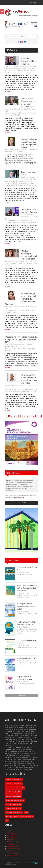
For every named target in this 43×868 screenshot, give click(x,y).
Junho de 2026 (12, 835)
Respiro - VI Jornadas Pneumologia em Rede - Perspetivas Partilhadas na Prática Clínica (27, 588)
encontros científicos (12, 788)
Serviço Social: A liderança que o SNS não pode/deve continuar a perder (28, 102)
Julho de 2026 (11, 837)
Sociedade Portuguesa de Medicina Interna (19, 817)
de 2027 (10, 851)
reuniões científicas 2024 (13, 792)
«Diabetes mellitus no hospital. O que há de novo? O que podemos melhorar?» (29, 143)
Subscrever (21, 503)
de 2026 (10, 831)
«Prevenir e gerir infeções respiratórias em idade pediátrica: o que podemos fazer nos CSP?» (21, 339)
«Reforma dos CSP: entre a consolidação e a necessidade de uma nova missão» (29, 379)
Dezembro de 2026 (13, 849)
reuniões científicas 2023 (13, 796)
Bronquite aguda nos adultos (28, 173)
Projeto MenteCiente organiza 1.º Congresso (29, 211)
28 (34, 416)
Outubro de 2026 (13, 844)
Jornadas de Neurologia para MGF (27, 658)
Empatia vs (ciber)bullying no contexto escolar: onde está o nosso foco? (29, 255)
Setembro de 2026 (13, 842)
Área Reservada (31, 3)
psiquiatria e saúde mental (14, 812)
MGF (22, 788)
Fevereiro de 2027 (13, 853)
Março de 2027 (12, 855)
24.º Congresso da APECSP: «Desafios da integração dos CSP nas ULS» (27, 606)
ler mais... (8, 91)
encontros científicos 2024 (14, 784)
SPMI (26, 812)
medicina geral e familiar (13, 804)
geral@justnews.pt (19, 498)
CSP (7, 821)
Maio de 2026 (11, 833)
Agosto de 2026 (12, 840)
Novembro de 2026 (13, 846)
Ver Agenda (22, 695)
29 (37, 416)
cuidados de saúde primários (15, 800)
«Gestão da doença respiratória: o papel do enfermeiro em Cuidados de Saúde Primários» (21, 299)
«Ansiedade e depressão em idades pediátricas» (28, 61)
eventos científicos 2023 (13, 808)
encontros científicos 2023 (14, 780)
